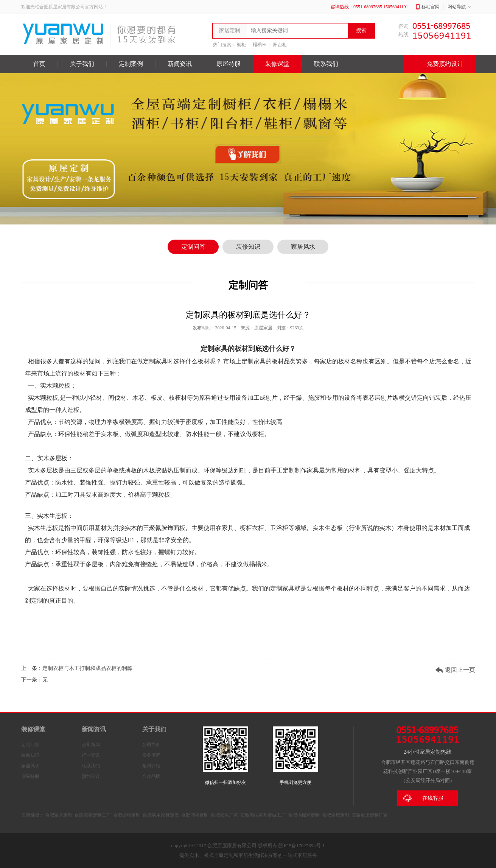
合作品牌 (151, 776)
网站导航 (459, 7)
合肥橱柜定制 (127, 815)
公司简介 (151, 745)
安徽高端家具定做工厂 (263, 815)
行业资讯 (91, 755)
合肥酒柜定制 (195, 815)
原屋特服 (229, 64)
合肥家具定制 (59, 815)
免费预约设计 (440, 64)
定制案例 (131, 64)
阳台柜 (280, 45)
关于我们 (82, 64)
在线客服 (423, 798)
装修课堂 (277, 64)
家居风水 (303, 247)
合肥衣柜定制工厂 (93, 815)
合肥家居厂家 (224, 815)
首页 (39, 64)
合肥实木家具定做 (161, 815)
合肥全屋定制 (336, 815)
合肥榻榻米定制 (304, 815)
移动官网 (428, 7)
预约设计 (91, 776)
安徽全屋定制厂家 (370, 815)
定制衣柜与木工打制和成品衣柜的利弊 (87, 668)
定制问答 (193, 247)
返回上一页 (460, 670)
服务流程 (151, 755)
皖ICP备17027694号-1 (302, 845)
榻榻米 (260, 45)
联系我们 (326, 64)
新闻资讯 (180, 64)
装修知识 (248, 247)
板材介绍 (151, 766)
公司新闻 (91, 745)
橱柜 (241, 45)
